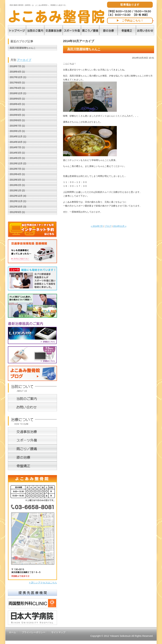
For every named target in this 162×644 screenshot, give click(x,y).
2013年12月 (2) (18, 163)
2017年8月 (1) (17, 83)
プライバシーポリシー (34, 632)
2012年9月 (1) (17, 212)
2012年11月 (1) (18, 201)
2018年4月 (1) (17, 72)
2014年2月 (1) (17, 158)
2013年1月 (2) (17, 190)
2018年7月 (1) (17, 66)
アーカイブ (24, 60)
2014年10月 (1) (18, 142)
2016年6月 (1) (17, 99)
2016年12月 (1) (18, 93)
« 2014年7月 (97, 226)
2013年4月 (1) (17, 174)
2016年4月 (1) (17, 104)
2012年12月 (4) (18, 196)
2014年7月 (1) (17, 147)
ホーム (12, 632)
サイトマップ (58, 632)
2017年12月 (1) (18, 77)
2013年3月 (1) (17, 180)
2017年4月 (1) (17, 88)
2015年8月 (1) (17, 120)
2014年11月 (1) (18, 136)
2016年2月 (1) (17, 110)
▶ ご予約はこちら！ (130, 21)
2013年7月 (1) (17, 169)
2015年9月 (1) (17, 115)
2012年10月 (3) (18, 207)
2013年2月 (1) (17, 185)
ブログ (108, 226)
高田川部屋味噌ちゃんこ (84, 49)
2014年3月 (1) (17, 153)
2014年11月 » (120, 226)
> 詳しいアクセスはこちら (43, 583)
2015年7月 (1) (17, 126)
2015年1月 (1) (17, 131)
